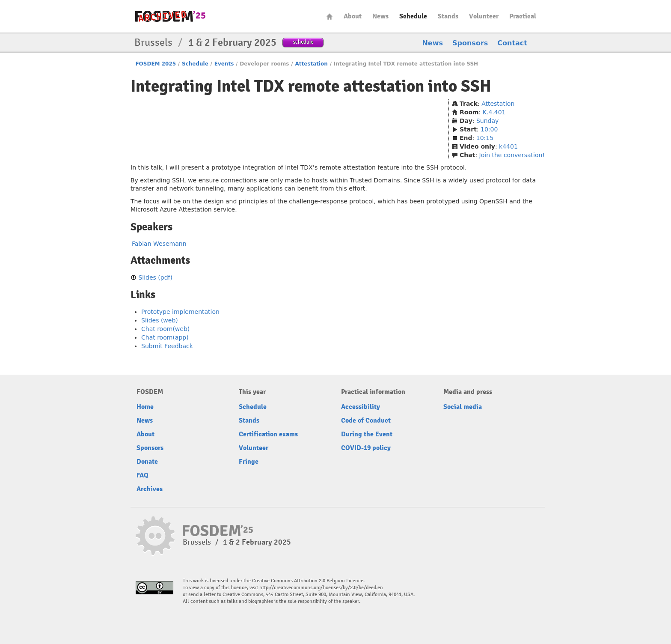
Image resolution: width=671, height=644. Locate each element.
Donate (147, 462)
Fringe (249, 462)
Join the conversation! (512, 155)
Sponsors (470, 43)
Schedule (413, 16)
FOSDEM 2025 (156, 64)
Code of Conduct (366, 420)
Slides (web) (160, 320)
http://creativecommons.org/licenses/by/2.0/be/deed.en (321, 588)
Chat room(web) (165, 329)
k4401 (508, 146)
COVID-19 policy (366, 448)
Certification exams (268, 434)
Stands (448, 16)
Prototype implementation (180, 312)
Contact (512, 43)
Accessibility (361, 407)
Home (330, 16)
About (353, 16)
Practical (523, 16)
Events (224, 64)
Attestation (311, 64)
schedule (303, 42)
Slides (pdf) (155, 277)
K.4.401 (494, 112)
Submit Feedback (167, 346)
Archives (150, 489)
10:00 (489, 129)
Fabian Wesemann (159, 244)
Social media (463, 407)
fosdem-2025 (170, 16)
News (380, 16)
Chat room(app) (165, 337)
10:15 (485, 138)
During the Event (367, 434)
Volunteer (484, 16)
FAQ (143, 475)
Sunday (487, 121)
